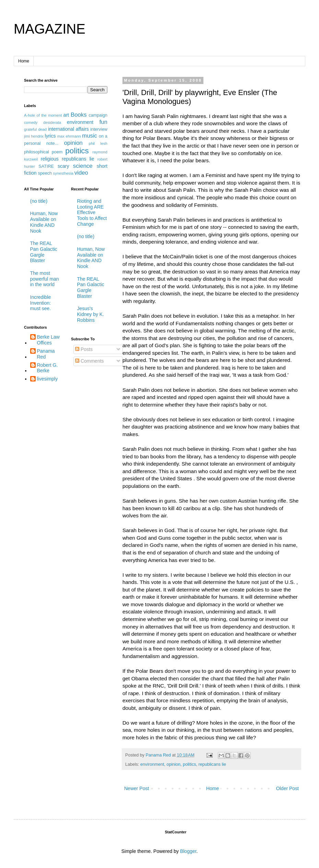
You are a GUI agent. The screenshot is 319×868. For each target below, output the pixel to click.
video (81, 173)
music (90, 136)
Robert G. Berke (48, 368)
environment (152, 764)
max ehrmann (69, 136)
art (66, 115)
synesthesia (63, 173)
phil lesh (98, 143)
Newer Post (137, 788)
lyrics (50, 136)
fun (103, 122)
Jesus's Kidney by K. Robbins (91, 314)
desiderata (52, 122)
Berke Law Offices (48, 340)
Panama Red (46, 354)
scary (63, 166)
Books (79, 115)
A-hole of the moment (43, 115)
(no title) (39, 201)
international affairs (68, 129)
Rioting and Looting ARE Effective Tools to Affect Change (92, 213)
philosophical (37, 152)
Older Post (287, 788)
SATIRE (46, 166)
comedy (31, 122)
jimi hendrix (34, 136)
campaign (98, 115)
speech (45, 173)
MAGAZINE (50, 29)
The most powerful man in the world (45, 279)
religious (50, 159)
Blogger (188, 851)
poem (57, 152)
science (83, 166)
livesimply (48, 379)
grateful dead (35, 129)
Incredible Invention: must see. (41, 303)
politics (190, 764)
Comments (90, 361)
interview (99, 129)
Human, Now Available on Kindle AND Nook (44, 222)
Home (24, 61)
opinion (173, 764)
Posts (84, 349)
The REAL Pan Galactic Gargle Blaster (44, 252)
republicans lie (212, 764)
